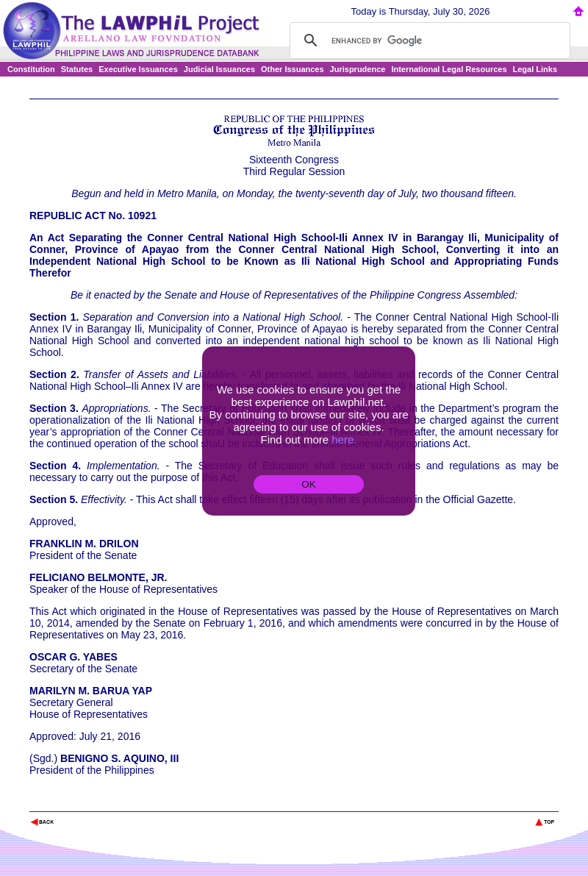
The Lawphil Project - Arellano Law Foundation (105, 802)
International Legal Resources (449, 69)
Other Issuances (293, 69)
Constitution (31, 69)
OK (308, 484)
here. (344, 439)
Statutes (77, 69)
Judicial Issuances (219, 69)
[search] (428, 40)
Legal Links (535, 69)
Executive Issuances (138, 69)
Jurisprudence (358, 69)
